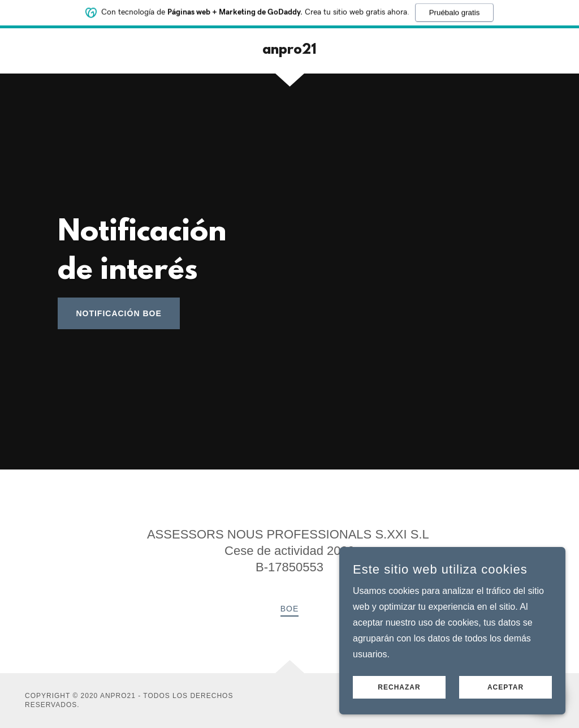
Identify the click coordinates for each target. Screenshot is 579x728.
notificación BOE (118, 313)
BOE (290, 609)
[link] (289, 51)
